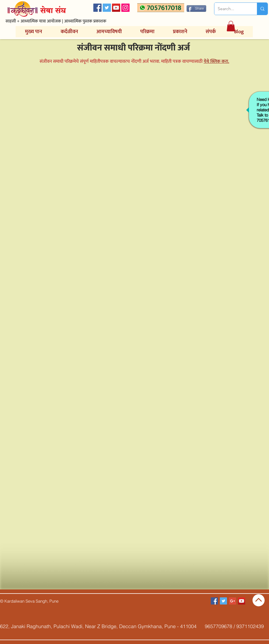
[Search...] (232, 9)
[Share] (196, 9)
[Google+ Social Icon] (232, 601)
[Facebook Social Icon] (97, 8)
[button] (231, 26)
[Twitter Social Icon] (107, 8)
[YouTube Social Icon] (116, 8)
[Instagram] (125, 8)
